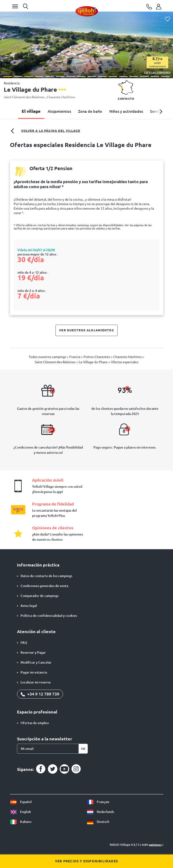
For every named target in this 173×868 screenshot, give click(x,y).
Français (98, 802)
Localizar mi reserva (36, 682)
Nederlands (100, 812)
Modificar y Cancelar (36, 662)
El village (31, 111)
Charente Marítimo (61, 97)
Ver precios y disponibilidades (86, 861)
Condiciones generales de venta (44, 586)
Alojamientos (59, 111)
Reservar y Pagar (33, 652)
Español (21, 802)
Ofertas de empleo (35, 723)
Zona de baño (90, 111)
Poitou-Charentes (97, 357)
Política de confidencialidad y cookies (49, 616)
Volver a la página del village (45, 131)
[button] (8, 76)
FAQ (24, 643)
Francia (75, 357)
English (20, 812)
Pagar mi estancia (34, 672)
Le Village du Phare (93, 362)
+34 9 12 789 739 (40, 694)
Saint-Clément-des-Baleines (25, 97)
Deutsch (98, 822)
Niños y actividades (126, 111)
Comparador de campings (40, 596)
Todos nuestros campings (48, 357)
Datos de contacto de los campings (46, 576)
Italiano (21, 822)
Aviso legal (29, 606)
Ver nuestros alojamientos (86, 330)
